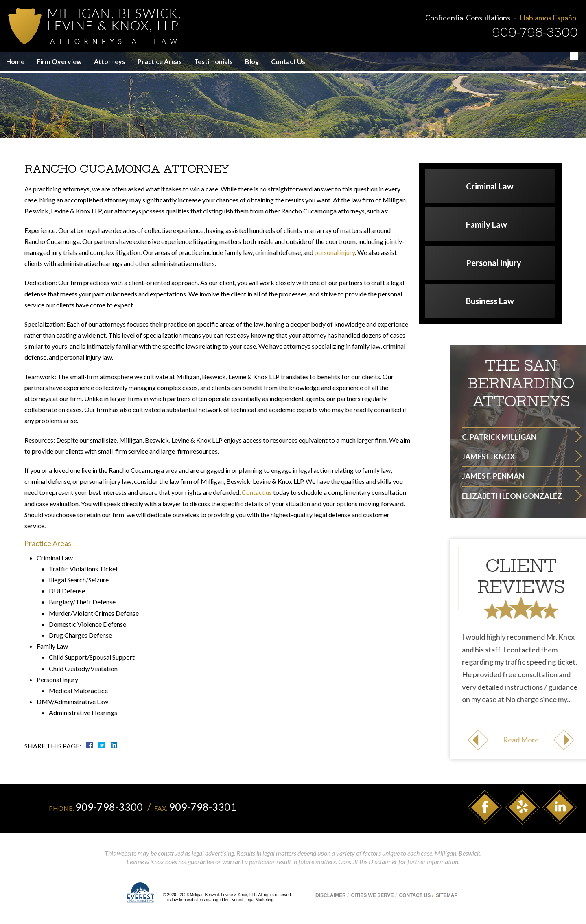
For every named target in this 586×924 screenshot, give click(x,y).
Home (15, 61)
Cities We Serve (372, 895)
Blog (252, 61)
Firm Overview (59, 61)
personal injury (335, 252)
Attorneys (110, 61)
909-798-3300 (535, 32)
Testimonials (213, 61)
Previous (517, 740)
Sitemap (447, 895)
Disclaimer (331, 895)
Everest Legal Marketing (251, 900)
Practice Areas (160, 61)
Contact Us (288, 61)
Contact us (257, 492)
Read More (560, 740)
